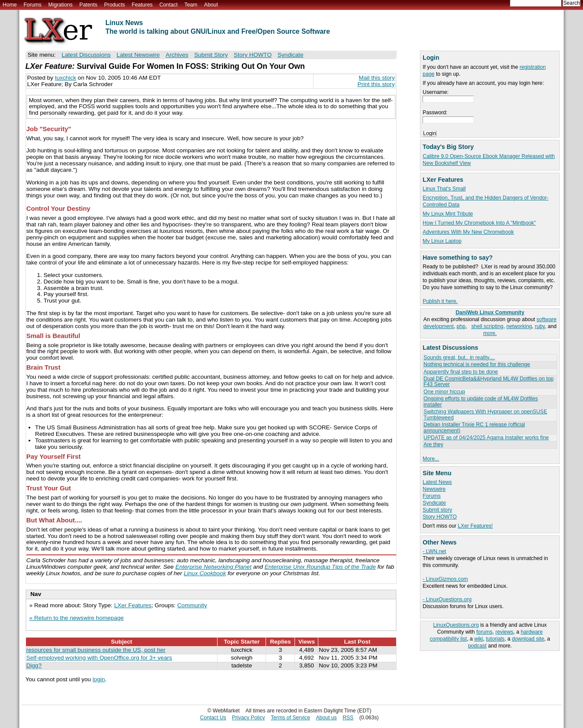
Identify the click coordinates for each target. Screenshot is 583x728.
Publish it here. (440, 301)
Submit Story (211, 55)
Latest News (437, 482)
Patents (89, 5)
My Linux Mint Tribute (448, 214)
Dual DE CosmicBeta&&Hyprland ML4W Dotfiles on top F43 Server (489, 382)
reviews (504, 632)
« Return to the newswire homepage (77, 618)
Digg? (34, 665)
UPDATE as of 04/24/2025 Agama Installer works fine (486, 438)
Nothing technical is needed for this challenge (477, 364)
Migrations (60, 5)
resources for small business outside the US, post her (96, 650)
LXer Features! (476, 526)
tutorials (495, 639)
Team (191, 5)
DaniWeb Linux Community (490, 312)
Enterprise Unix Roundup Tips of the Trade (320, 567)
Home (10, 5)
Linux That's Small (444, 189)
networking (519, 326)
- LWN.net (434, 551)
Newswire (434, 489)
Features (142, 5)
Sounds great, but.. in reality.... (459, 358)
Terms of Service (290, 718)
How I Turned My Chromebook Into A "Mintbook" (479, 223)
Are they (433, 445)
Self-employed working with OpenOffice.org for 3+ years (99, 658)
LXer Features (133, 605)
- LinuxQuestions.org (447, 599)
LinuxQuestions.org (456, 625)
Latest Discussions (86, 55)
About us (326, 718)
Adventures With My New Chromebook (468, 232)
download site (528, 639)
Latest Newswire (138, 55)
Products (115, 5)
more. (490, 333)
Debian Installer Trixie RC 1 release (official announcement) (474, 427)
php (461, 326)
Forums (32, 5)
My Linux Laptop (442, 241)
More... (431, 459)
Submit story (437, 510)
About (211, 5)
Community (192, 605)
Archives (177, 55)
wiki (478, 639)
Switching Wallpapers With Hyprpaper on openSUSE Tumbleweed (485, 414)
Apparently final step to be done (461, 372)
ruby (540, 326)
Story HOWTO (440, 517)
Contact (168, 5)
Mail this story (377, 78)
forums (484, 632)
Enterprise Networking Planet (213, 567)
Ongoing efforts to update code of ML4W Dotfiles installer (480, 401)
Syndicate (434, 503)
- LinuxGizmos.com (445, 579)
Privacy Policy (248, 718)
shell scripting (487, 326)
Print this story (376, 84)
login (99, 679)
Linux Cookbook (205, 573)
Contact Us (213, 718)
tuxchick (66, 78)
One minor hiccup (444, 392)
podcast (477, 646)
